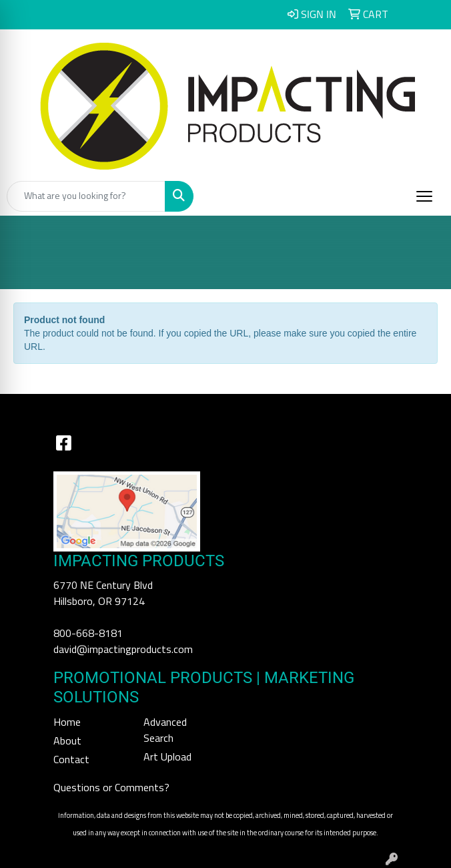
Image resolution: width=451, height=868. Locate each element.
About (67, 741)
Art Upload (167, 757)
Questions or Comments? (111, 788)
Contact (71, 760)
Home (67, 722)
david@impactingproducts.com (123, 650)
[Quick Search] (86, 196)
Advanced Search (165, 730)
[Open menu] (424, 196)
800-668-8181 (88, 634)
